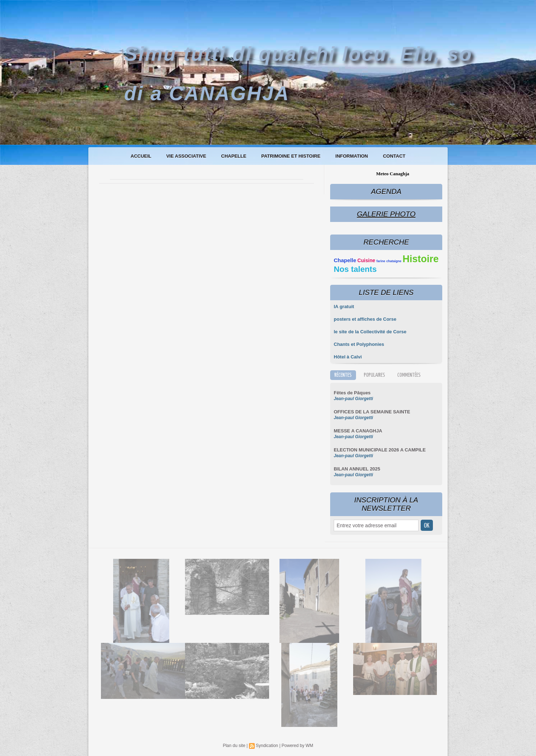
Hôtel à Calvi (348, 357)
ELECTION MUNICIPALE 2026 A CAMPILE (380, 450)
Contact (394, 156)
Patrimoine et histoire (291, 156)
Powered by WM (297, 746)
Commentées (409, 375)
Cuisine (366, 261)
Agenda (386, 191)
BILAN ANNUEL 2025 (357, 469)
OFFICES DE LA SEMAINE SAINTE (372, 412)
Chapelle (235, 156)
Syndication (267, 746)
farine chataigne (389, 261)
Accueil (142, 156)
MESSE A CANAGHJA (358, 431)
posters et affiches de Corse (365, 319)
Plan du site (234, 746)
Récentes (343, 375)
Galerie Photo (386, 214)
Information (352, 156)
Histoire (421, 259)
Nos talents (355, 269)
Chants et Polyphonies (359, 344)
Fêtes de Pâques (352, 393)
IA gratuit (344, 307)
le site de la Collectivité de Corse (370, 332)
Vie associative (187, 156)
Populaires (375, 375)
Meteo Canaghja (393, 174)
